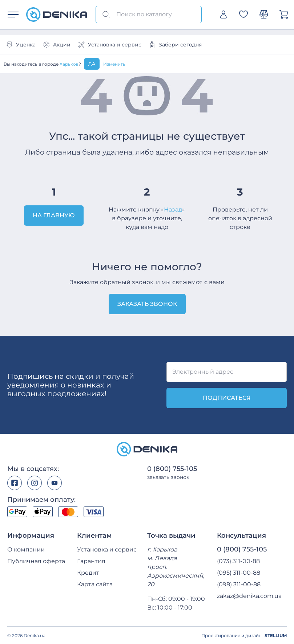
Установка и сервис (110, 45)
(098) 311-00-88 (239, 584)
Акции (57, 45)
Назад (173, 210)
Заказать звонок (147, 304)
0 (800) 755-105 (172, 469)
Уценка (21, 45)
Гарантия (91, 561)
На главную (54, 215)
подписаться (227, 398)
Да (92, 64)
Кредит (88, 573)
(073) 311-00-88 (238, 561)
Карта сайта (95, 584)
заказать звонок (168, 477)
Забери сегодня (175, 45)
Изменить (114, 64)
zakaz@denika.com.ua (249, 596)
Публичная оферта (36, 561)
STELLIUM (276, 635)
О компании (26, 549)
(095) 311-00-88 (239, 573)
